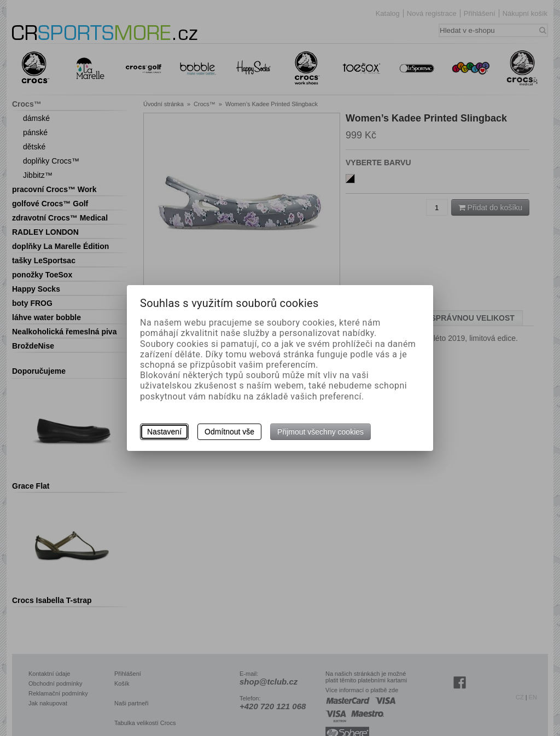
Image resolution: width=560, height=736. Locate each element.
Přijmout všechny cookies (320, 432)
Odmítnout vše (229, 432)
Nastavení (164, 432)
